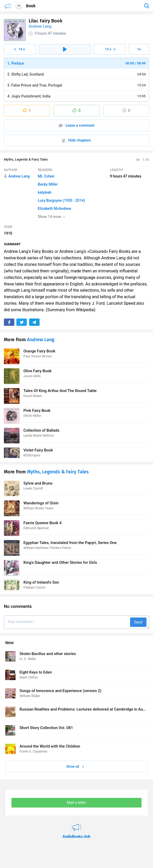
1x (139, 49)
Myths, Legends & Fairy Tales (26, 159)
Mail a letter (76, 803)
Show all (75, 766)
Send (138, 622)
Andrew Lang (40, 26)
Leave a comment (76, 126)
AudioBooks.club (76, 824)
